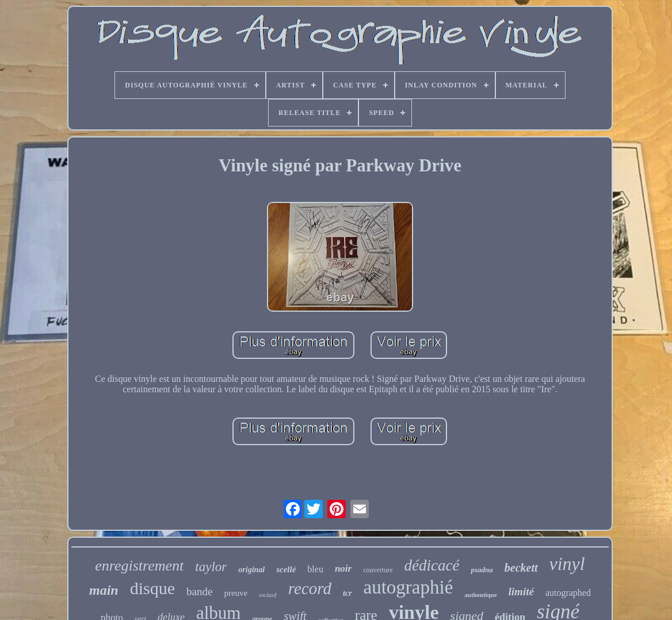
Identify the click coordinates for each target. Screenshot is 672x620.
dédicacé (432, 565)
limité (521, 592)
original (251, 570)
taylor (211, 567)
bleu (315, 569)
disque (152, 588)
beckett (521, 568)
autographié (408, 587)
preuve (236, 593)
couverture (378, 570)
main (104, 590)
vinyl (567, 564)
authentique (480, 595)
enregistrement (139, 566)
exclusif (268, 595)
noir (343, 569)
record (310, 588)
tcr (348, 593)
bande (199, 592)
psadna (482, 570)
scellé (286, 569)
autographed (568, 593)
